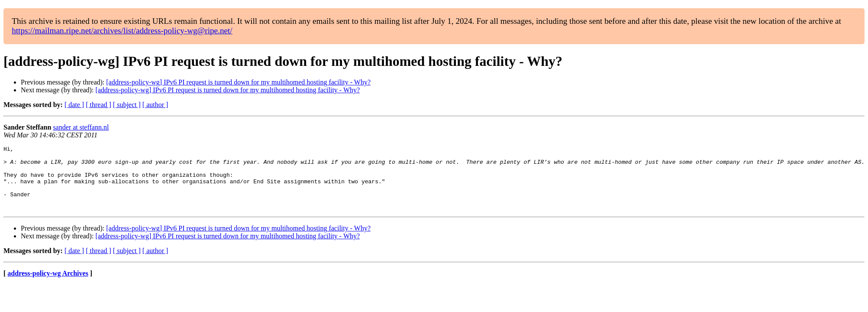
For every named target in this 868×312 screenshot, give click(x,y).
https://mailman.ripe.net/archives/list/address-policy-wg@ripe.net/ (122, 31)
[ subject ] (127, 105)
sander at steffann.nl (81, 127)
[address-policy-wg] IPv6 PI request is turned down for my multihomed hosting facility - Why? (238, 82)
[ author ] (155, 105)
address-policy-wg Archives (48, 286)
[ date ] (74, 105)
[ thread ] (98, 105)
